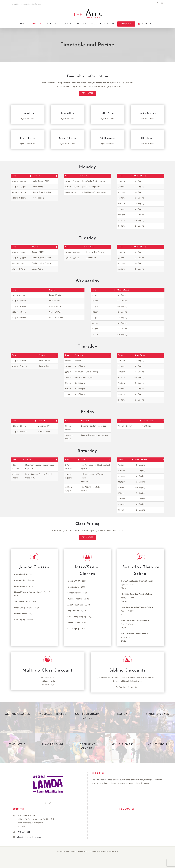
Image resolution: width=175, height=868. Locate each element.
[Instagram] (50, 803)
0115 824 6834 (24, 832)
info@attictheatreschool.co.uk (29, 837)
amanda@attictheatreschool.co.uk (31, 4)
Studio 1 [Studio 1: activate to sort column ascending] (36, 176)
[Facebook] (46, 803)
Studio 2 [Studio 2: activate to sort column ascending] (86, 176)
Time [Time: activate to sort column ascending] (14, 176)
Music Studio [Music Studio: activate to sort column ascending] (140, 176)
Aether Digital (113, 852)
